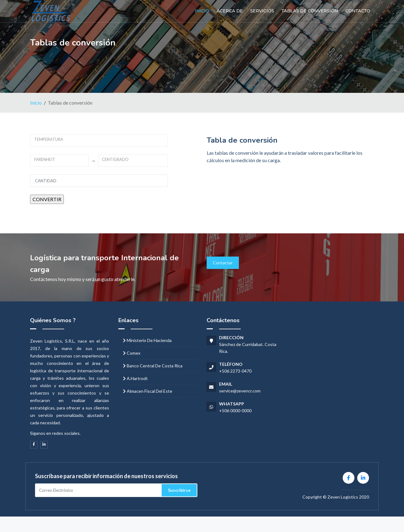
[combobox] (99, 141)
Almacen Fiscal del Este (149, 391)
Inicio (202, 11)
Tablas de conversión (310, 11)
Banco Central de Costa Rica (155, 366)
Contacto (358, 11)
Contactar (223, 263)
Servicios (262, 11)
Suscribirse (179, 490)
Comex (134, 353)
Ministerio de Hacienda (149, 340)
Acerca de (230, 11)
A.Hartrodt (137, 378)
